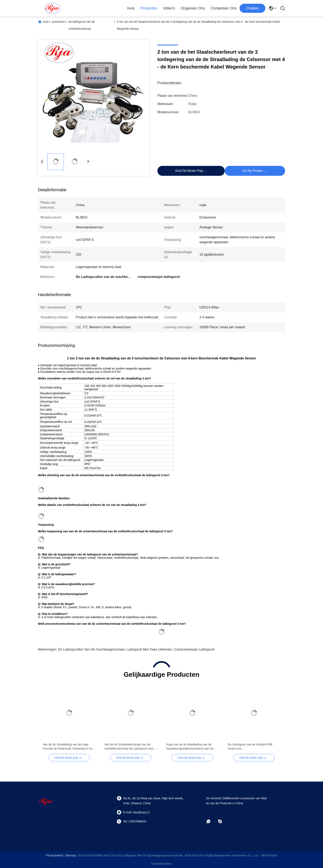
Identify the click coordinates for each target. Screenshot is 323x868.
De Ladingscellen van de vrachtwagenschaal (91, 649)
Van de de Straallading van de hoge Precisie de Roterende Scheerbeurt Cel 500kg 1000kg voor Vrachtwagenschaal (68, 747)
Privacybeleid (54, 855)
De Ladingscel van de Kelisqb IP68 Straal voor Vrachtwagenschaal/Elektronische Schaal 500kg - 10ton (250, 747)
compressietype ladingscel (194, 649)
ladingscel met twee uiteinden (149, 649)
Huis (131, 8)
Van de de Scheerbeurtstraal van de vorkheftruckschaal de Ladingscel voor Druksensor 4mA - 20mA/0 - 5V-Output (129, 747)
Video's (169, 8)
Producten (149, 8)
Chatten (252, 8)
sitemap (71, 855)
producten (59, 22)
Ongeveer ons (193, 8)
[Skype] (223, 821)
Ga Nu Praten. (253, 171)
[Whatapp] (211, 821)
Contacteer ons (224, 8)
